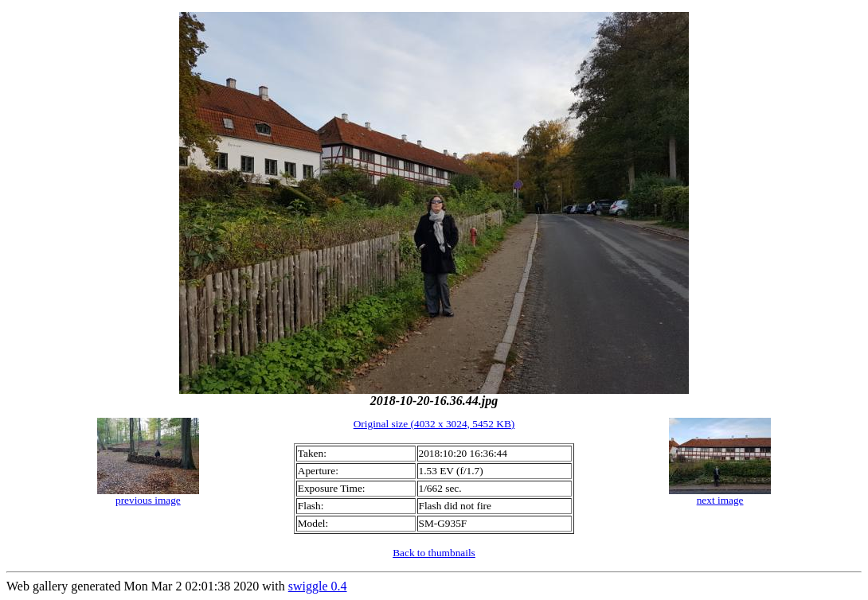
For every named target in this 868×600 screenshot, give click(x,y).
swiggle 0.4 (318, 586)
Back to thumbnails (434, 553)
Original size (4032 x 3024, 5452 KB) (434, 424)
